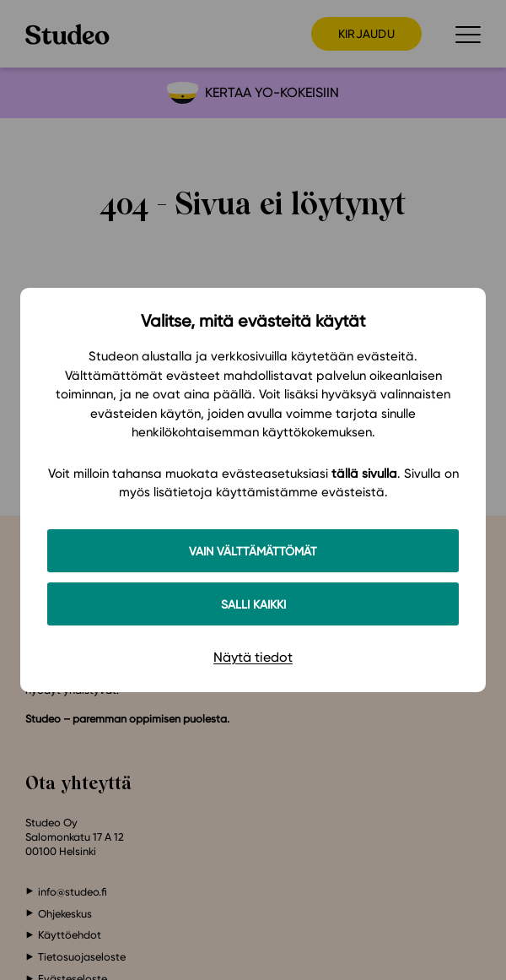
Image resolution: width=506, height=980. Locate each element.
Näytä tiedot (253, 657)
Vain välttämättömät (253, 551)
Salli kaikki (253, 604)
